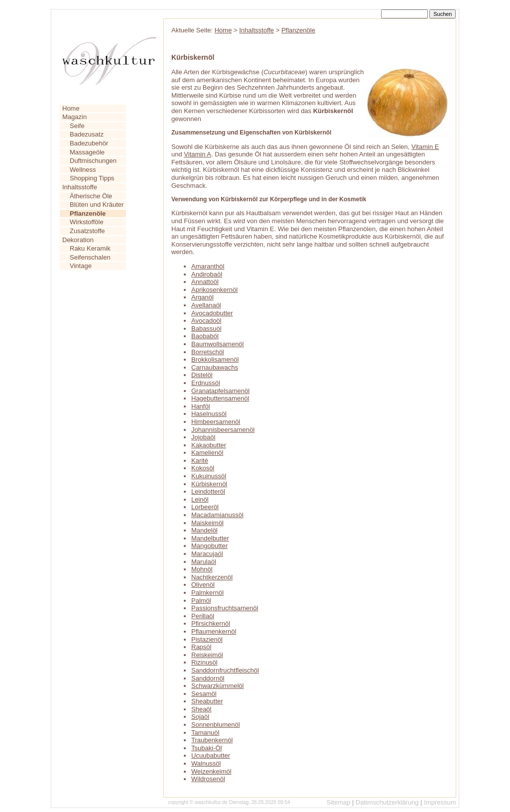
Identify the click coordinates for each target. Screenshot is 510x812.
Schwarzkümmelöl (217, 686)
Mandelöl (204, 530)
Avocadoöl (206, 321)
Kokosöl (203, 468)
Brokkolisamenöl (215, 359)
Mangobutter (209, 546)
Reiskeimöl (207, 655)
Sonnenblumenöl (216, 725)
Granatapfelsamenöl (220, 391)
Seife (77, 126)
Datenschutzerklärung (387, 802)
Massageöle (87, 152)
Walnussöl (206, 763)
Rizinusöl (204, 662)
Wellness (83, 170)
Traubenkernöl (212, 740)
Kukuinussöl (209, 476)
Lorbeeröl (205, 507)
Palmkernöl (207, 593)
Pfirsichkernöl (211, 623)
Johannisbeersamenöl (223, 430)
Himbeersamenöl (216, 422)
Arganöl (202, 297)
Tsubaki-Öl (206, 748)
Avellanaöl (206, 305)
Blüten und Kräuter (97, 204)
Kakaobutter (209, 445)
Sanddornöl (208, 678)
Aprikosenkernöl (214, 290)
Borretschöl (208, 352)
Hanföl (201, 406)
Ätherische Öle (91, 196)
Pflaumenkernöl (214, 631)
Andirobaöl (207, 274)
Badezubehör (89, 143)
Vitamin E (425, 147)
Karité (200, 461)
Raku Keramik (90, 248)
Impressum (440, 802)
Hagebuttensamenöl (220, 398)
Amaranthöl (208, 266)
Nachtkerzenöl (212, 577)
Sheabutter (207, 701)
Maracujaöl (207, 554)
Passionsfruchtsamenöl (225, 608)
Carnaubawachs (215, 367)
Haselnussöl (209, 414)
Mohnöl (202, 569)
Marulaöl (204, 562)
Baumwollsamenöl (218, 344)
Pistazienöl (207, 639)
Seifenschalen (90, 257)
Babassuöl (206, 329)
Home (71, 108)
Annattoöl (205, 282)
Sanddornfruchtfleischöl (225, 670)
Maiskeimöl (207, 523)
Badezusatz (87, 134)
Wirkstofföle (87, 222)
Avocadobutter (212, 313)
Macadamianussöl (217, 515)
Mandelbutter (210, 538)
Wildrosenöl (208, 779)
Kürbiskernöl (209, 484)
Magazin (74, 117)
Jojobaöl (203, 437)
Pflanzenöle (298, 30)
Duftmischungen (93, 161)
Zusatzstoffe (87, 231)
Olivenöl (203, 585)
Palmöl (201, 601)
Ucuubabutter (211, 755)
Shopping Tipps (92, 178)
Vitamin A (197, 154)
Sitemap (339, 802)
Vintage (81, 266)
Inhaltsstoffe (80, 187)
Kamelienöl (207, 453)
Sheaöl (201, 709)
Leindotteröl (208, 491)
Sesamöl (204, 694)
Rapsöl (201, 647)
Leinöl (200, 499)
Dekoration (78, 240)
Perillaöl (203, 616)
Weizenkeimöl (211, 771)
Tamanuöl (205, 733)
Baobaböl (205, 336)
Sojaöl (200, 717)
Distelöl (202, 375)
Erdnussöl (206, 383)
